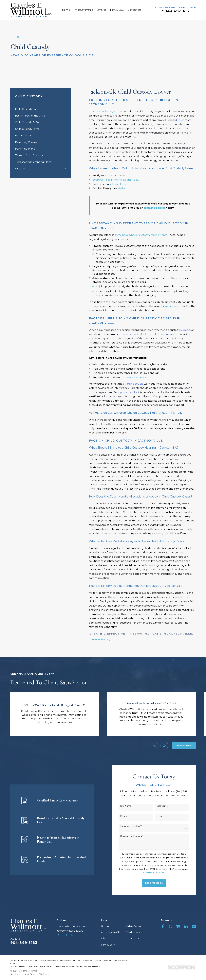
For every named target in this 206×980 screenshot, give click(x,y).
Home (105, 926)
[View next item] (164, 746)
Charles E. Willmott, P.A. (103, 111)
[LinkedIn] (186, 927)
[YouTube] (194, 927)
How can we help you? (136, 836)
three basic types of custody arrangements (141, 235)
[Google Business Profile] (178, 927)
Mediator (123, 188)
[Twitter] (171, 927)
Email (164, 816)
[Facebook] (163, 927)
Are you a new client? (135, 826)
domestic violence (135, 377)
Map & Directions (67, 935)
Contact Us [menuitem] (134, 10)
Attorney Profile (111, 932)
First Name (130, 806)
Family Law (108, 945)
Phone (128, 816)
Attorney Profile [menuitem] (83, 10)
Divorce (106, 938)
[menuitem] (41, 109)
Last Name (167, 806)
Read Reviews (184, 746)
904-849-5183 (176, 11)
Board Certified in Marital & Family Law (116, 180)
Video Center (134, 926)
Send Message (158, 883)
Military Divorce (119, 184)
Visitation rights (174, 306)
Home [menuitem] (66, 10)
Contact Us (133, 938)
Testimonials (134, 932)
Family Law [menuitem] (117, 10)
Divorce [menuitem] (101, 10)
